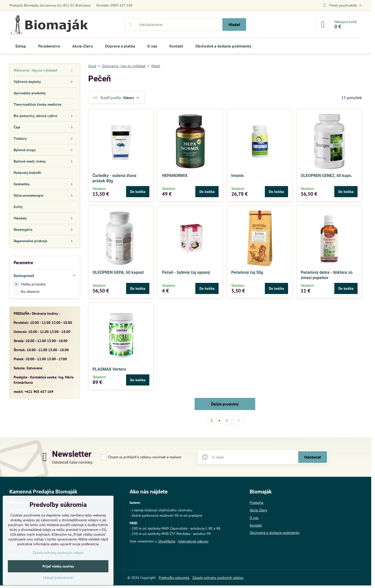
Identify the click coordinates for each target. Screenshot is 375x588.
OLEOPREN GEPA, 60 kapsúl (118, 272)
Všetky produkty (30, 284)
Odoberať (313, 457)
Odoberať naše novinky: (73, 462)
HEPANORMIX (175, 176)
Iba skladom (27, 292)
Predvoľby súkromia (174, 578)
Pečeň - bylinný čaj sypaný (186, 272)
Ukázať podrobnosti (58, 578)
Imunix (237, 176)
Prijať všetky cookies (58, 566)
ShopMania (167, 541)
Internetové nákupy (193, 541)
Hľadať (234, 25)
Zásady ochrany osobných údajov (218, 578)
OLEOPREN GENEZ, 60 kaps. (326, 176)
